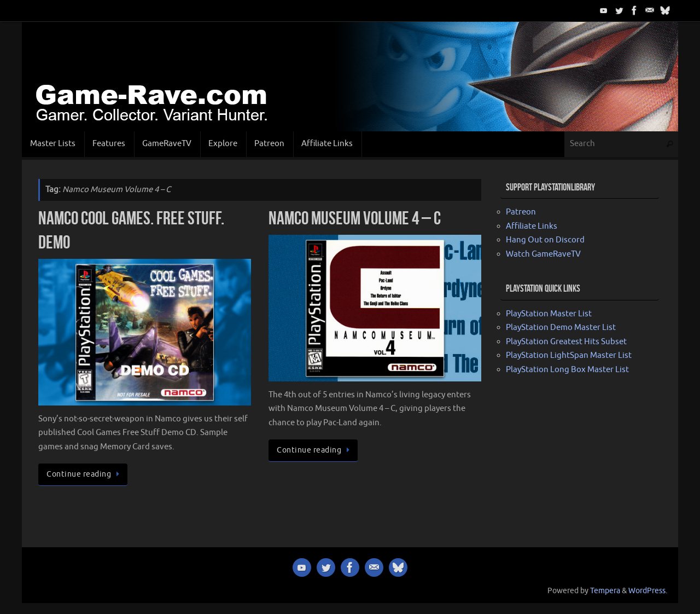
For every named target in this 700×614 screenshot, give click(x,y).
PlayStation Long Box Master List (567, 370)
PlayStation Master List (549, 314)
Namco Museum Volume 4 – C (355, 218)
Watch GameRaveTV (543, 254)
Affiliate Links (532, 226)
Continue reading (85, 474)
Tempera (605, 591)
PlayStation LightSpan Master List (569, 355)
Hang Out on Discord (545, 240)
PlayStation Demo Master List (561, 328)
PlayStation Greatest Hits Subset (566, 342)
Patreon (521, 212)
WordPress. (648, 591)
